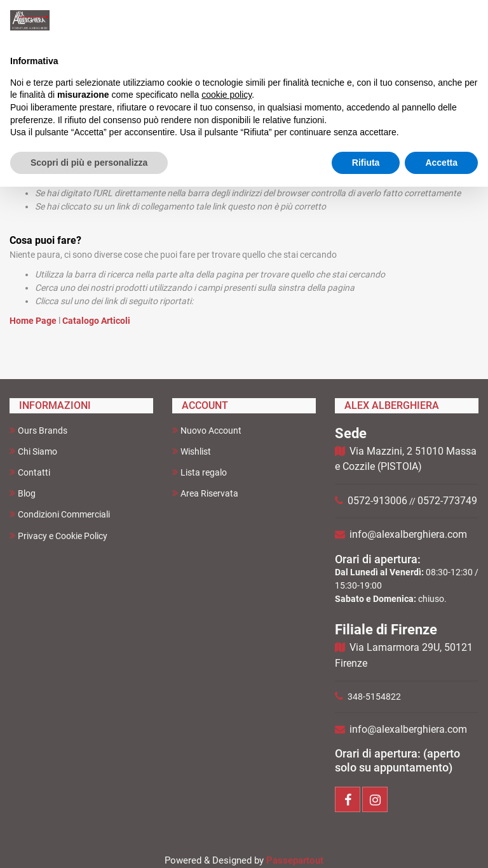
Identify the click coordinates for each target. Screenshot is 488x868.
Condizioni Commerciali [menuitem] (60, 514)
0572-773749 (447, 501)
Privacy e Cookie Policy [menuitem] (58, 536)
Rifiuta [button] (366, 163)
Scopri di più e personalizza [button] (89, 163)
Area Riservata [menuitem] (205, 493)
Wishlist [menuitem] (192, 451)
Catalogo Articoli (96, 321)
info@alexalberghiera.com (408, 534)
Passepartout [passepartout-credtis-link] (295, 860)
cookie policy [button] (227, 95)
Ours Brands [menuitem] (38, 430)
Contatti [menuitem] (30, 472)
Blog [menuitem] (23, 493)
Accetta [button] (441, 163)
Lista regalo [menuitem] (200, 472)
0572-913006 (377, 501)
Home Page (34, 321)
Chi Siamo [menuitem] (33, 451)
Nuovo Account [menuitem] (207, 430)
